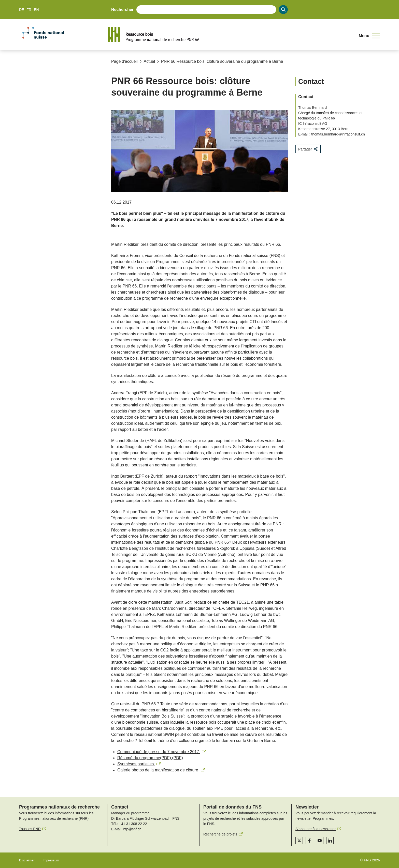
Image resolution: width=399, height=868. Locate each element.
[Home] (231, 35)
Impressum (51, 860)
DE (22, 10)
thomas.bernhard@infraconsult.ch (338, 134)
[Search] (283, 10)
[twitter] (299, 841)
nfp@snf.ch (132, 829)
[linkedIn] (330, 841)
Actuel (147, 61)
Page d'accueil (124, 61)
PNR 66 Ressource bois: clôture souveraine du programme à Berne (220, 61)
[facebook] (309, 841)
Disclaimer (27, 860)
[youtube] (320, 841)
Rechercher (122, 10)
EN (36, 10)
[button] (369, 36)
